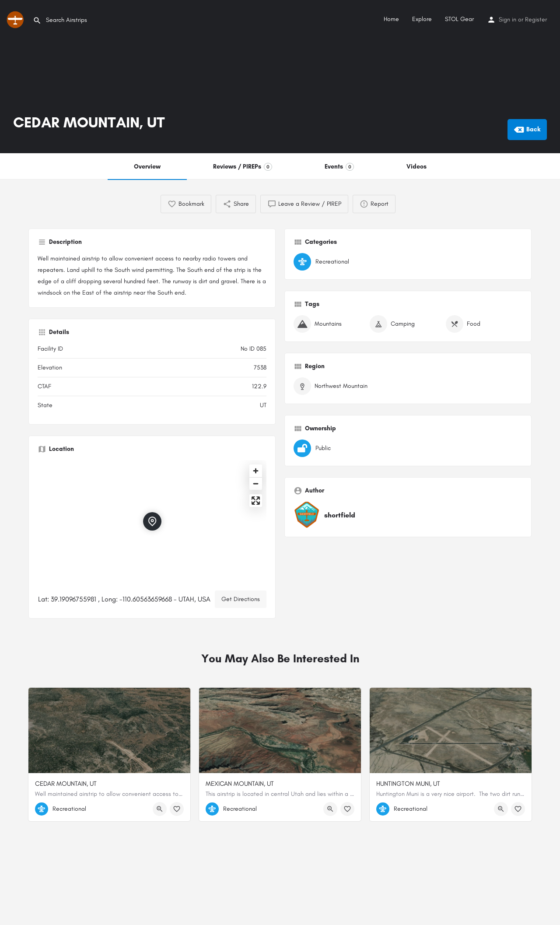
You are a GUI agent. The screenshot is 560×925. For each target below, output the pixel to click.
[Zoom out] (256, 484)
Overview (147, 167)
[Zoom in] (256, 471)
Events (339, 167)
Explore (422, 19)
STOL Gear (459, 19)
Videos (416, 167)
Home (391, 19)
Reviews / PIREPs (243, 167)
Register (536, 19)
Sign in (507, 19)
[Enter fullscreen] (256, 501)
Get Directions (241, 599)
